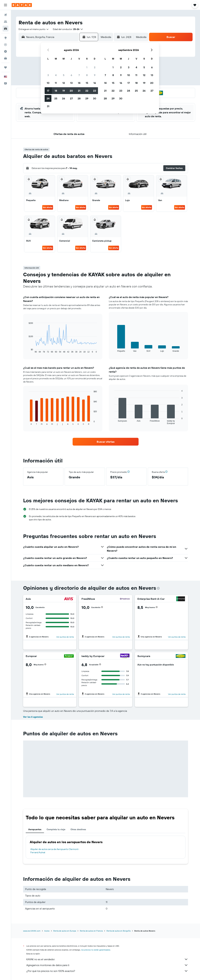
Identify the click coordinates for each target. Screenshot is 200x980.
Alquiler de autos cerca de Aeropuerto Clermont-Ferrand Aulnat (55, 851)
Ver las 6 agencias (33, 717)
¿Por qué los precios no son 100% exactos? (107, 971)
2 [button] (95, 67)
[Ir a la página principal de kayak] (22, 5)
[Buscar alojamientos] (5, 22)
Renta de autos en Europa (65, 931)
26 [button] (64, 98)
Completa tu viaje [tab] (56, 829)
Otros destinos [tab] (78, 829)
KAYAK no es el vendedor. (107, 959)
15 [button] (87, 83)
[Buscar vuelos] (5, 15)
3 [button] (48, 75)
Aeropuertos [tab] (35, 829)
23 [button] (95, 91)
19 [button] (64, 91)
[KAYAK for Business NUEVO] (5, 58)
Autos (47, 931)
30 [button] (95, 98)
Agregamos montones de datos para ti (107, 965)
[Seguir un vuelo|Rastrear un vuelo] (5, 45)
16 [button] (95, 83)
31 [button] (48, 106)
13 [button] (71, 83)
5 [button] (64, 75)
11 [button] (56, 83)
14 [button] (79, 83)
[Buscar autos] (5, 29)
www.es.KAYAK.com (32, 931)
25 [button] (56, 98)
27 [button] (71, 98)
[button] (5, 5)
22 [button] (87, 91)
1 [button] (87, 67)
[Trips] (5, 67)
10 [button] (48, 83)
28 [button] (79, 98)
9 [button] (95, 75)
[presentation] (158, 588)
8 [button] (87, 75)
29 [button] (87, 98)
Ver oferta (48, 207)
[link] (106, 442)
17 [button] (48, 91)
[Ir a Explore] (5, 38)
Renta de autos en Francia (91, 931)
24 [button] (48, 98)
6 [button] (71, 75)
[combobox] (34, 29)
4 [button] (56, 75)
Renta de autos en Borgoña (119, 931)
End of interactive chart (27, 350)
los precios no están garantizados (96, 950)
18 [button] (56, 91)
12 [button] (64, 83)
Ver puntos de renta (65, 637)
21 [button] (79, 91)
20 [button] (71, 91)
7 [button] (79, 75)
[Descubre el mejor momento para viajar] (5, 51)
